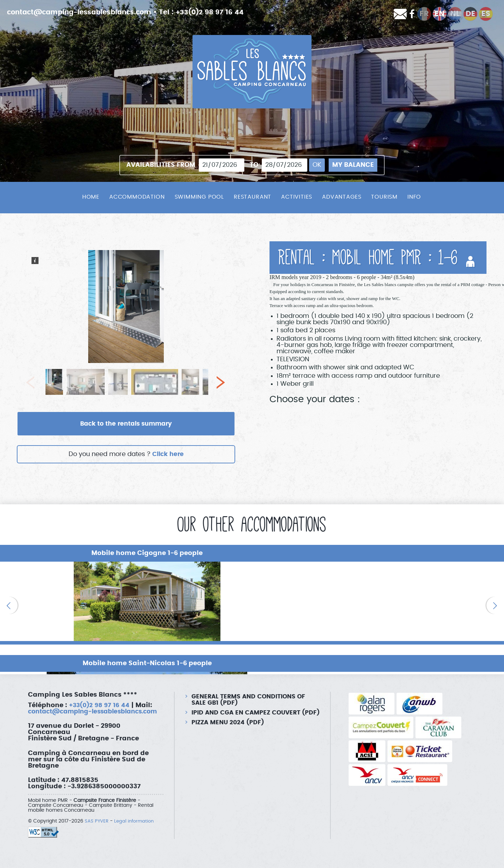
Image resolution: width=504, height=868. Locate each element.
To (254, 165)
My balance (353, 165)
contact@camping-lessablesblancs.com (83, 12)
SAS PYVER (97, 815)
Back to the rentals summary (126, 424)
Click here (168, 455)
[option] (84, 602)
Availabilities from (161, 165)
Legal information (136, 815)
